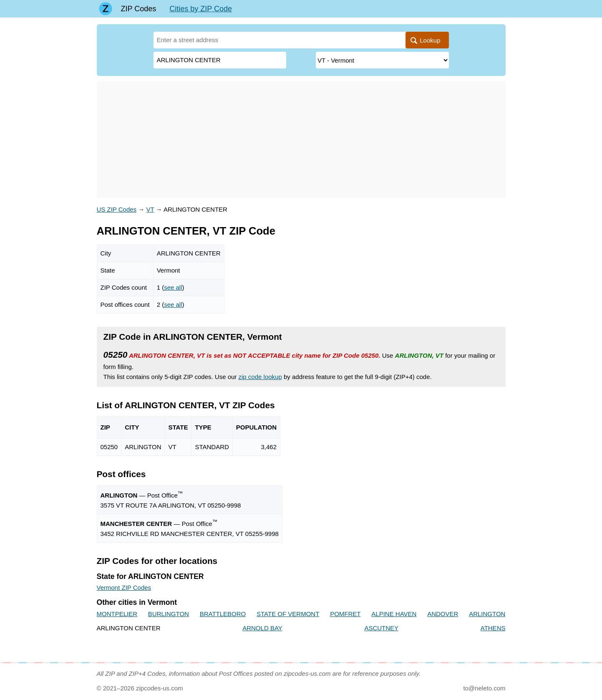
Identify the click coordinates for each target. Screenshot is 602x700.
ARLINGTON (487, 614)
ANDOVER (443, 614)
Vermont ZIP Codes (124, 588)
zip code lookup (260, 377)
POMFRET (345, 614)
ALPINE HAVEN (394, 614)
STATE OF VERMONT (288, 614)
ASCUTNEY (381, 628)
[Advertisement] (301, 139)
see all (173, 287)
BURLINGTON (169, 614)
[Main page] (106, 9)
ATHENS (493, 628)
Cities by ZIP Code (201, 9)
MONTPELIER (117, 614)
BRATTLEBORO (223, 614)
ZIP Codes (139, 9)
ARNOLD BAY (262, 628)
